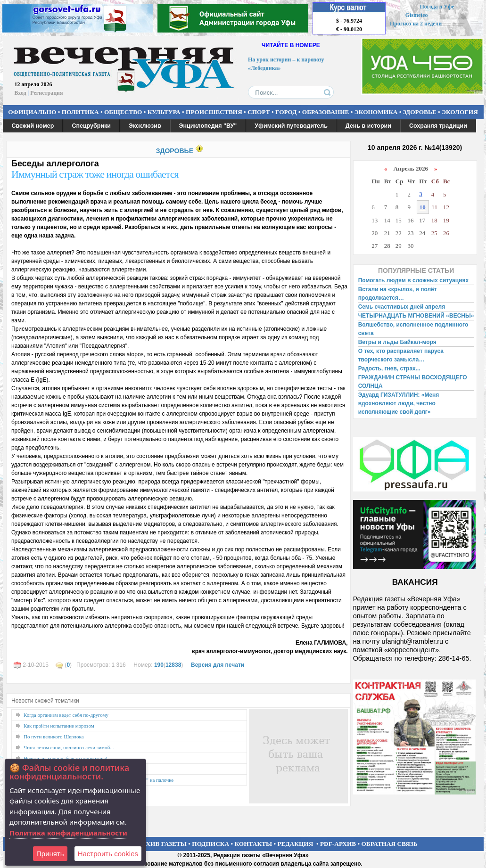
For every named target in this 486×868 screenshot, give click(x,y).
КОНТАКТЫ (254, 844)
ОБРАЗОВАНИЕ (326, 112)
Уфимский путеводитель (291, 126)
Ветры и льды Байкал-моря (397, 342)
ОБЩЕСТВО (123, 112)
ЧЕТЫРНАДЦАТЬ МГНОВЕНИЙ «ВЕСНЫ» (416, 316)
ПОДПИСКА (210, 844)
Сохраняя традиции (438, 126)
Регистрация (46, 93)
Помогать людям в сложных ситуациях (414, 280)
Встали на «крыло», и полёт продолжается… (398, 294)
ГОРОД (286, 112)
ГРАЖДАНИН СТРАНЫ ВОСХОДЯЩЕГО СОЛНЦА (413, 382)
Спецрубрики (91, 126)
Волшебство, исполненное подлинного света (413, 329)
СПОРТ (259, 112)
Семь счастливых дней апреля (402, 307)
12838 (173, 665)
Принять (50, 854)
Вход (21, 93)
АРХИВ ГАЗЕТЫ (162, 844)
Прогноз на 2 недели (416, 24)
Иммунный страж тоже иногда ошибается (95, 174)
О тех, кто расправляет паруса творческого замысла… (401, 355)
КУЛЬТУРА (164, 112)
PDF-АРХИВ (338, 844)
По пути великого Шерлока (54, 737)
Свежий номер (33, 126)
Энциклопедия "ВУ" (208, 126)
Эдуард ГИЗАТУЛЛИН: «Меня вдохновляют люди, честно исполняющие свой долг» (399, 403)
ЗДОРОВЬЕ (420, 112)
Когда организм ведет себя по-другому (66, 715)
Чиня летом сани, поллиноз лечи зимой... (69, 747)
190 (159, 665)
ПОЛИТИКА (80, 112)
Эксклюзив (145, 126)
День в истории (368, 126)
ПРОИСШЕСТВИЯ (214, 112)
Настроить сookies (108, 854)
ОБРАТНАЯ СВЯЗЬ (390, 844)
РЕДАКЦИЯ (295, 844)
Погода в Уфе (437, 7)
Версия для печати (218, 665)
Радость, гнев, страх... (389, 368)
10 (423, 207)
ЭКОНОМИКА (376, 112)
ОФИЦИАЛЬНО (32, 112)
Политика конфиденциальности (68, 833)
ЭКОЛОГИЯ (460, 112)
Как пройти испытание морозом (59, 726)
